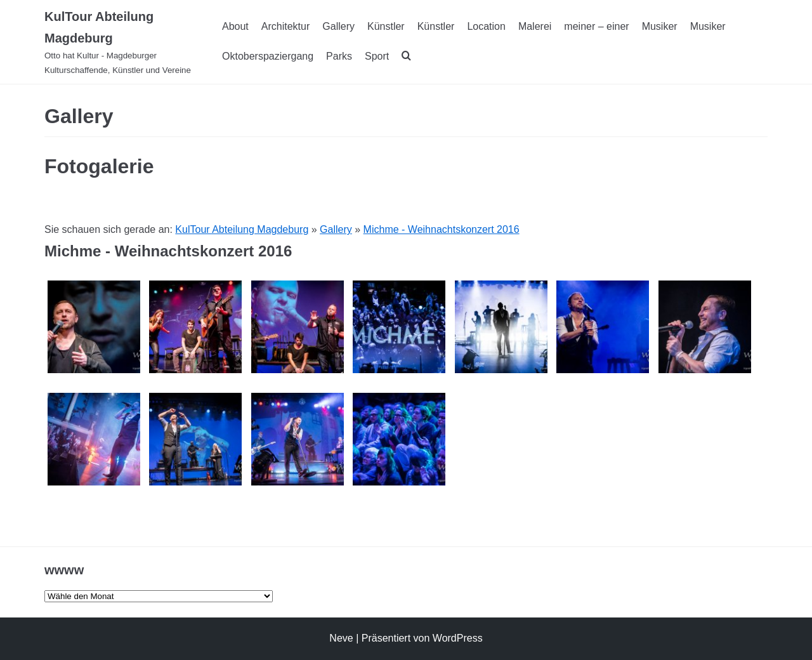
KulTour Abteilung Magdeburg (242, 229)
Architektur (285, 26)
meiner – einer (596, 26)
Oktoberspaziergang (268, 56)
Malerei (535, 26)
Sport (377, 56)
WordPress (458, 638)
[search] (406, 57)
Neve (341, 638)
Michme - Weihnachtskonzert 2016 (442, 229)
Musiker (660, 26)
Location (486, 26)
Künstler (386, 26)
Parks (339, 56)
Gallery (338, 26)
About (235, 26)
